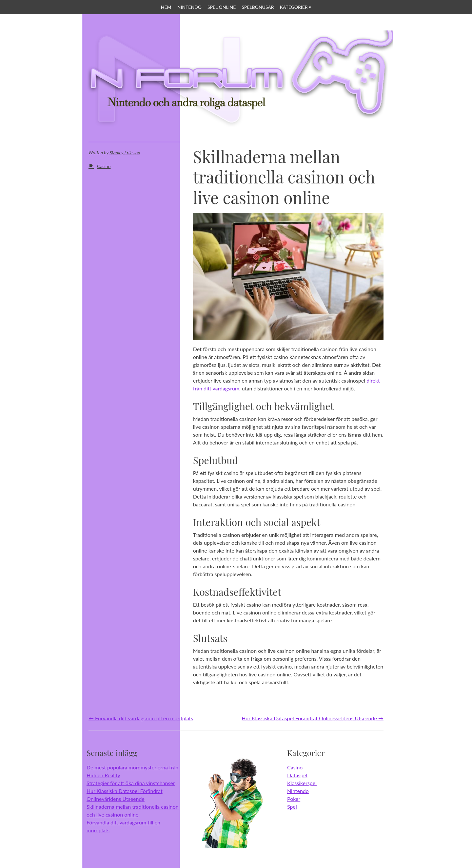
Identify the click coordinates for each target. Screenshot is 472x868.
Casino (104, 166)
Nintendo (189, 7)
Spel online (222, 7)
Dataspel (297, 775)
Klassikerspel (302, 783)
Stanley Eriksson (125, 152)
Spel (292, 807)
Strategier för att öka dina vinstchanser (131, 783)
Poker (294, 799)
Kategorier (294, 7)
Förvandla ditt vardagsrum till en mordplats (141, 718)
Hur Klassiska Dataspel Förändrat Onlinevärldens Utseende (313, 718)
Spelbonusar (258, 7)
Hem (166, 7)
